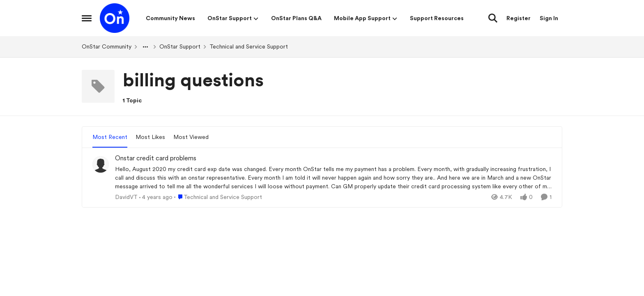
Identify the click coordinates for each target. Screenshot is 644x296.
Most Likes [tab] (150, 137)
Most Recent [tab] (110, 137)
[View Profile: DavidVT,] (101, 164)
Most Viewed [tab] (191, 137)
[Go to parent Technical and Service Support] (218, 197)
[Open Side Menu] (87, 18)
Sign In (549, 18)
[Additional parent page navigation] (145, 47)
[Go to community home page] (115, 18)
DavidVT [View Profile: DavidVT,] (126, 197)
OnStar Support (180, 46)
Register (519, 18)
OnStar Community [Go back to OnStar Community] (107, 46)
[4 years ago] (156, 197)
